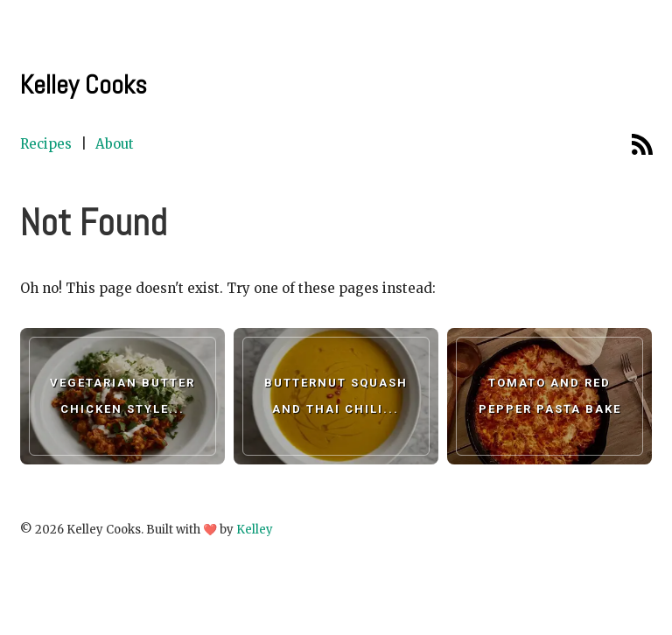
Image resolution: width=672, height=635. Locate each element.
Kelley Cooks (84, 85)
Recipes (46, 144)
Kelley (255, 530)
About (115, 144)
